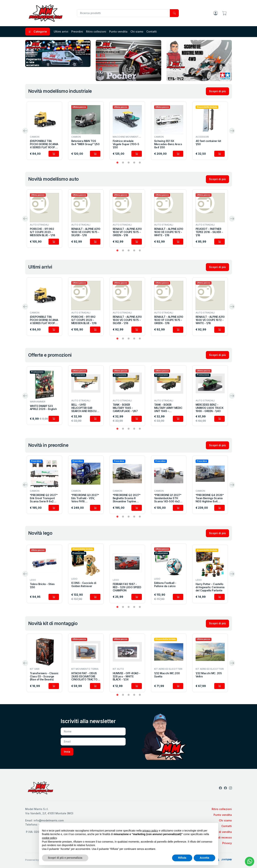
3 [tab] (129, 163)
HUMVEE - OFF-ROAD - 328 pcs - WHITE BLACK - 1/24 (127, 676)
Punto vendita (118, 32)
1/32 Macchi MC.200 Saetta (167, 675)
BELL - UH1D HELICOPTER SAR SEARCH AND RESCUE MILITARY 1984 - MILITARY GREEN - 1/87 (85, 408)
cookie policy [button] (49, 838)
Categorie (38, 32)
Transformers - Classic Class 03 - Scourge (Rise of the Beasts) (44, 676)
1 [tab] (117, 163)
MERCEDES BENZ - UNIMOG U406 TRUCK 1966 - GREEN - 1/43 (210, 408)
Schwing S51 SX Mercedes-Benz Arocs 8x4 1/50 (168, 144)
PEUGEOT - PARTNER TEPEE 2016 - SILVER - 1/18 (209, 232)
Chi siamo (137, 32)
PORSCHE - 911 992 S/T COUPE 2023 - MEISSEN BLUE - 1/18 (43, 232)
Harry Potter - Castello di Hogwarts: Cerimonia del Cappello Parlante (210, 587)
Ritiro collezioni (96, 32)
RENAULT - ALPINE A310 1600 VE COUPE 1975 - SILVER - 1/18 (86, 232)
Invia (67, 752)
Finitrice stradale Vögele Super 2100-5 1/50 (126, 144)
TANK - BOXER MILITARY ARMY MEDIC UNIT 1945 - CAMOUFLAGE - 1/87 (168, 408)
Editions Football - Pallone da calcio (165, 585)
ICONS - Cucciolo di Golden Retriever (84, 585)
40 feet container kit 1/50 (208, 143)
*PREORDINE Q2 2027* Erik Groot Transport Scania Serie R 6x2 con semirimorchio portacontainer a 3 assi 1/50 (44, 498)
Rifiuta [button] (182, 858)
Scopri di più (217, 91)
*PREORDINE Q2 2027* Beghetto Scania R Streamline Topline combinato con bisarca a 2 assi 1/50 (127, 498)
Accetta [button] (204, 858)
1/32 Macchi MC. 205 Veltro (209, 675)
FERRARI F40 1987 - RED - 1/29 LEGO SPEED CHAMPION (127, 587)
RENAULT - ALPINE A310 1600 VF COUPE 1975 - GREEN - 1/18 (127, 232)
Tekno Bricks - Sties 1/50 (42, 586)
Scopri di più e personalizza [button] (65, 858)
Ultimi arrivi (61, 32)
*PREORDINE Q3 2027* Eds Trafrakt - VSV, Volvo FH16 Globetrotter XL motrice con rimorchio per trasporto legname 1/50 (86, 498)
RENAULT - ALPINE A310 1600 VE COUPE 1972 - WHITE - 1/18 (169, 232)
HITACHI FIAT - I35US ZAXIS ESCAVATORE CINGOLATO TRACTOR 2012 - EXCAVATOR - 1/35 (85, 676)
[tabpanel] (44, 131)
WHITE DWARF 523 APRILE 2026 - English (43, 408)
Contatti (152, 32)
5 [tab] (140, 163)
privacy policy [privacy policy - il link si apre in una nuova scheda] (150, 831)
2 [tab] (123, 163)
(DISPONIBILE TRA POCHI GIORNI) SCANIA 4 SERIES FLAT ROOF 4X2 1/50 (44, 144)
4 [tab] (134, 163)
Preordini (77, 32)
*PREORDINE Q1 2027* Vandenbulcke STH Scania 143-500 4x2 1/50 (168, 498)
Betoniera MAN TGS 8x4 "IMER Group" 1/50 (85, 143)
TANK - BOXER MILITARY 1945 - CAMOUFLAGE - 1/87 (125, 408)
